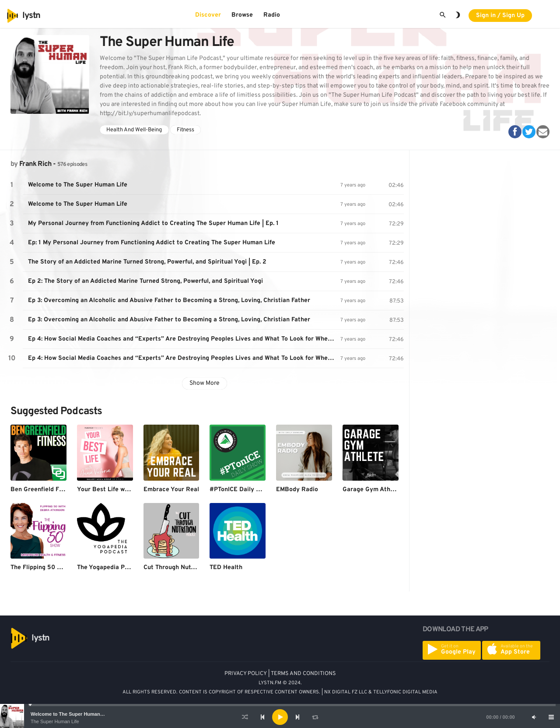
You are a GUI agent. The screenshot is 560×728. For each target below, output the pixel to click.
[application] (280, 717)
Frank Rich (35, 164)
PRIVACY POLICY (246, 674)
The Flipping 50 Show (41, 568)
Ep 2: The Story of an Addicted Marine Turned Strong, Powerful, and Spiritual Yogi (145, 281)
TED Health (226, 568)
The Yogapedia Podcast (111, 568)
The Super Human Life (55, 721)
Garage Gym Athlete (372, 490)
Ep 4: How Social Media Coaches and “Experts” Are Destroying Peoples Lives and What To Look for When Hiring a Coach (184, 339)
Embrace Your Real (171, 490)
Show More (205, 383)
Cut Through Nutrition (175, 568)
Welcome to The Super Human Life (70, 714)
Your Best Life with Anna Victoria (125, 490)
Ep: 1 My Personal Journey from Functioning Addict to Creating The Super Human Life (152, 243)
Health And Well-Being (134, 130)
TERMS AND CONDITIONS (303, 674)
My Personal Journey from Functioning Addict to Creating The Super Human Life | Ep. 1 (153, 223)
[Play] (280, 717)
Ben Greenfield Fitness (43, 490)
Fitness (185, 130)
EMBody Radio (297, 490)
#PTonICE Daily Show (240, 490)
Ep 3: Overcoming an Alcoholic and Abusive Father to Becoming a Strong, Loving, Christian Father (169, 301)
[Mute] (534, 717)
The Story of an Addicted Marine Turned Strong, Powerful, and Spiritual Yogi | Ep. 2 (147, 262)
